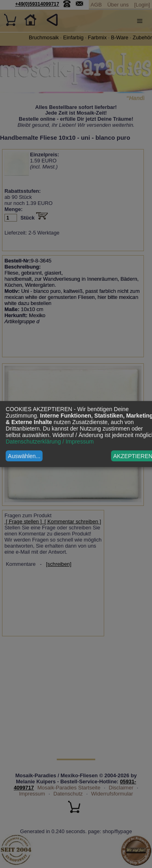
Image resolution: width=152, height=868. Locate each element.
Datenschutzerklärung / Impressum (50, 441)
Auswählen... (24, 456)
